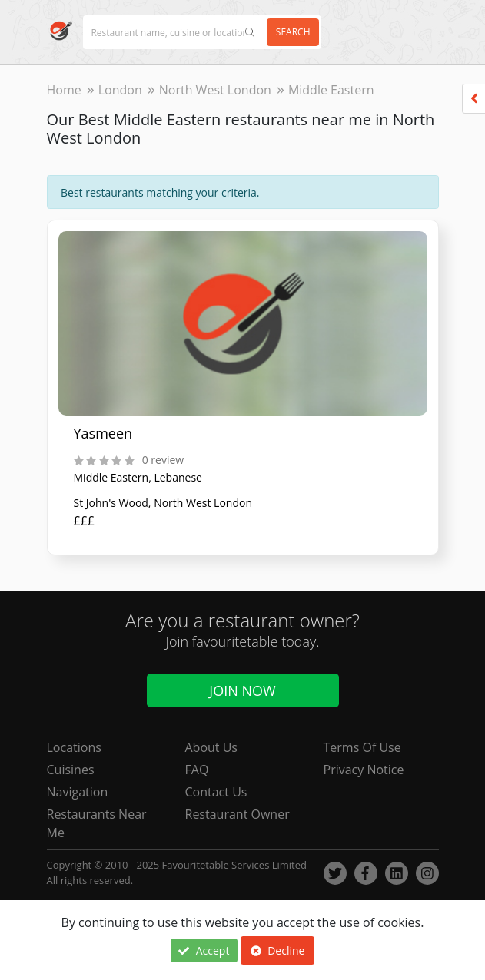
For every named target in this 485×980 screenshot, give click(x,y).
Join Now (242, 690)
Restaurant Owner (238, 814)
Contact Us (216, 792)
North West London (215, 90)
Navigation (78, 792)
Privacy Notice (364, 770)
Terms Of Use (362, 747)
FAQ (197, 770)
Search (293, 32)
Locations (74, 747)
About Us (212, 747)
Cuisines (71, 770)
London (120, 90)
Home (64, 90)
